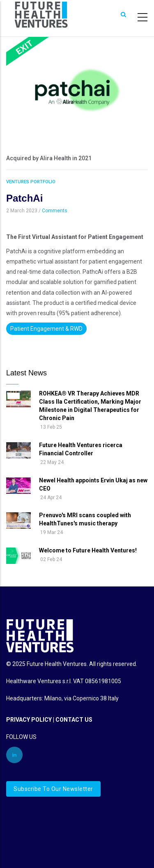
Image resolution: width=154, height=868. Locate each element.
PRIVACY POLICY (29, 720)
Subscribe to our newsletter (53, 789)
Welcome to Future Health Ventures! (88, 550)
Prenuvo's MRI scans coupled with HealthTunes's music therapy (85, 519)
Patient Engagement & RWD (46, 329)
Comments (55, 211)
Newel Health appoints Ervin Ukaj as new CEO (93, 484)
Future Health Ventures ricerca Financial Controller (81, 449)
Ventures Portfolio (31, 182)
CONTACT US (74, 720)
